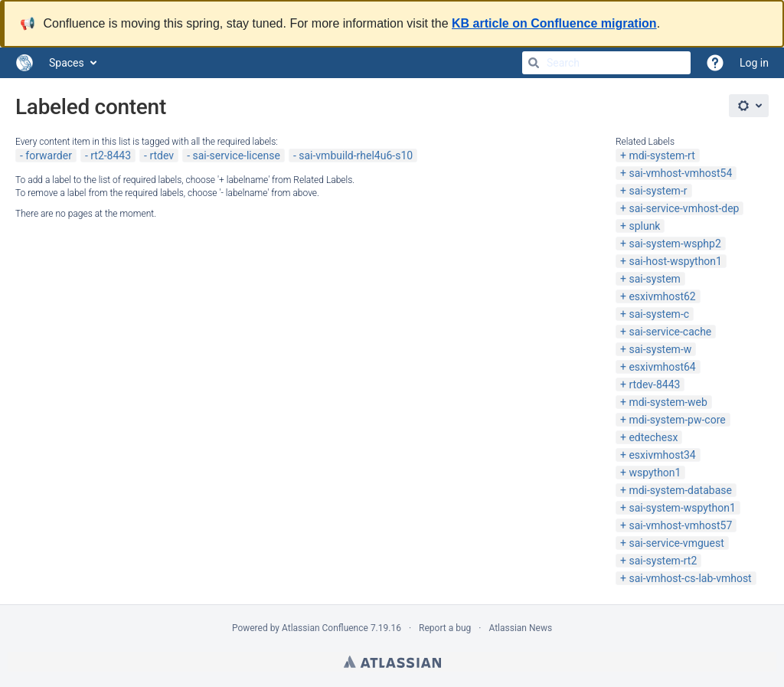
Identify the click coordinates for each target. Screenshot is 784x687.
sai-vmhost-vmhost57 (680, 525)
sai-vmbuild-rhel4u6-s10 (356, 155)
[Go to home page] (24, 63)
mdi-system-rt (661, 155)
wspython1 (655, 473)
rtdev (162, 155)
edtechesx (653, 437)
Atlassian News (520, 628)
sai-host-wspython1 (675, 261)
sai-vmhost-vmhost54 (680, 173)
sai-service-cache (670, 332)
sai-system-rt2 (663, 561)
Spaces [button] (67, 63)
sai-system (654, 279)
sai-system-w (660, 349)
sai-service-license (236, 155)
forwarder (49, 155)
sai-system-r (658, 191)
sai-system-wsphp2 (675, 244)
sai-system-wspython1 (682, 508)
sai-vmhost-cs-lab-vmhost (690, 578)
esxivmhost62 (662, 296)
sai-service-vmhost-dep (684, 208)
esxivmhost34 (662, 455)
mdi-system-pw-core (677, 420)
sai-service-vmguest (676, 543)
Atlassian (392, 662)
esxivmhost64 (662, 367)
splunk (644, 226)
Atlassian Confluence (325, 628)
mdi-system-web (668, 402)
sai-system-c (659, 314)
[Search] (534, 63)
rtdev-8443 (654, 384)
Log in (754, 63)
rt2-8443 (111, 155)
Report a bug (445, 628)
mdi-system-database (680, 490)
